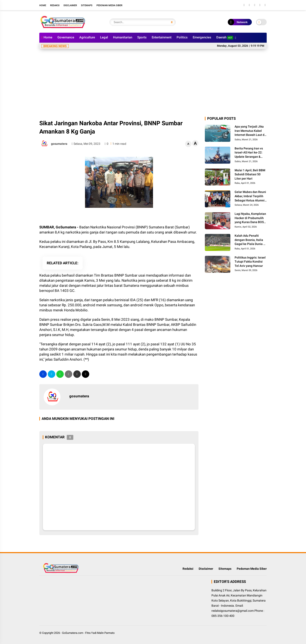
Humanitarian (123, 37)
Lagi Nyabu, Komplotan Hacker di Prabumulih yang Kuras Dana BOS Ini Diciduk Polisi (250, 218)
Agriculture (87, 37)
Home (43, 5)
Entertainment (162, 37)
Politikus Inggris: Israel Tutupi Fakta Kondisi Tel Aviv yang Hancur (250, 262)
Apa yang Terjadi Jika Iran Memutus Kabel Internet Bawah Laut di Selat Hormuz (250, 131)
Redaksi (55, 5)
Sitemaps (87, 5)
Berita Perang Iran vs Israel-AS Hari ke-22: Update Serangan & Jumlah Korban (249, 153)
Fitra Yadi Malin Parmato (100, 633)
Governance (66, 37)
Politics (182, 37)
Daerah (225, 37)
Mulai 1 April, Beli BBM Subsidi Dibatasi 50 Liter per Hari (250, 174)
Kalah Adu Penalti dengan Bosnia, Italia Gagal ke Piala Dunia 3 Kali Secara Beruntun (250, 240)
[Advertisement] (153, 84)
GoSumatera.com (73, 633)
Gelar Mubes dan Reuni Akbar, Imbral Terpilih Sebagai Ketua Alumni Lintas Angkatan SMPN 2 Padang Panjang (250, 196)
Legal (104, 37)
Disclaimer (70, 5)
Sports (142, 37)
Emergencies (202, 37)
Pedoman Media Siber (109, 5)
